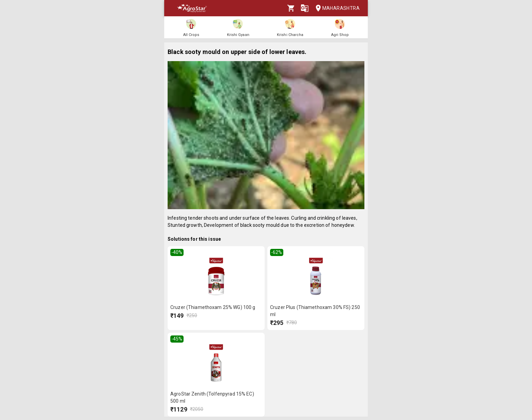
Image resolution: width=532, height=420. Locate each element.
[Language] (305, 8)
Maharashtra (336, 8)
